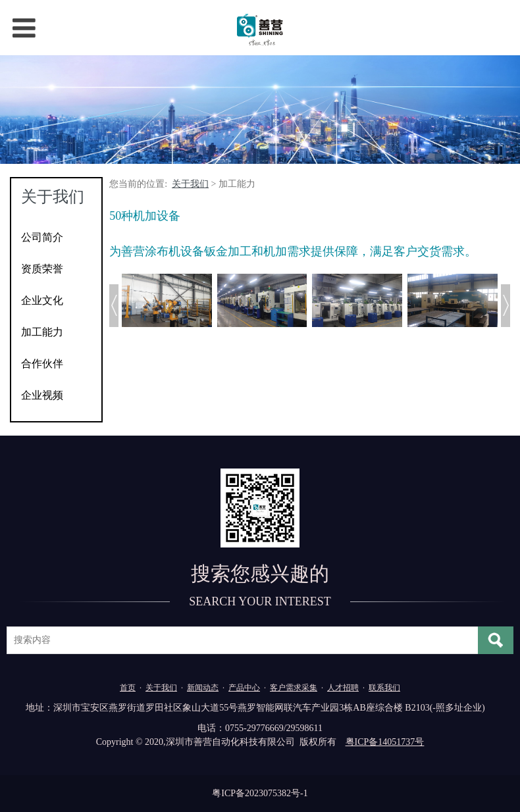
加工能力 (42, 332)
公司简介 (42, 237)
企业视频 (42, 395)
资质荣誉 (42, 269)
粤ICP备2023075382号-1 (260, 793)
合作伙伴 (42, 364)
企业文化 (42, 300)
